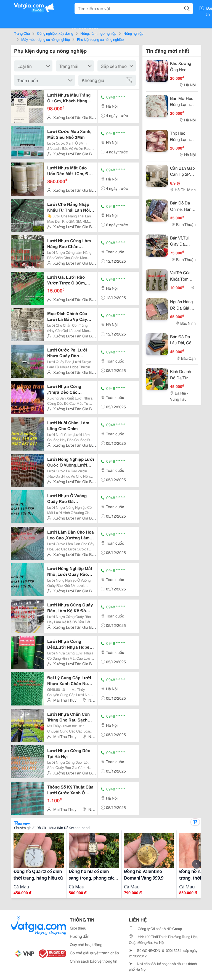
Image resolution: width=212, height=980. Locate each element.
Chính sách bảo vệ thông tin (94, 961)
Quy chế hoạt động (86, 944)
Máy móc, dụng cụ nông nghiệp (46, 39)
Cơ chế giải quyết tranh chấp (94, 953)
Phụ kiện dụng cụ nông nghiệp (100, 39)
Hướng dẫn (80, 936)
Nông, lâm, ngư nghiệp (98, 33)
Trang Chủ (22, 33)
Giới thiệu (78, 928)
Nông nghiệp (133, 33)
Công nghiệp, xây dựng (55, 33)
